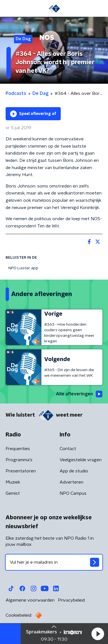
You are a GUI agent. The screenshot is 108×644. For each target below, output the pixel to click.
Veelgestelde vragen (81, 460)
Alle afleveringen (79, 394)
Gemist (13, 493)
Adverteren (71, 482)
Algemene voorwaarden (30, 600)
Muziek (13, 482)
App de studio (74, 471)
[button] (98, 634)
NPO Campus (73, 493)
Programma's (19, 460)
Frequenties (18, 449)
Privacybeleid (71, 600)
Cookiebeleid (18, 615)
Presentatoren (21, 471)
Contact (68, 449)
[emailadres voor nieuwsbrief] (54, 562)
